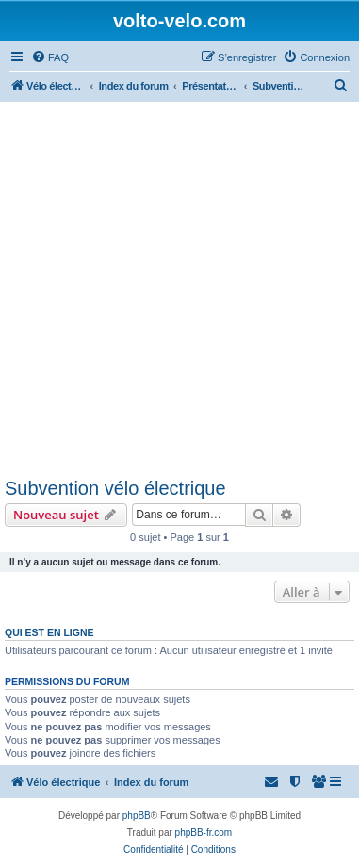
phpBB (137, 816)
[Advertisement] (179, 289)
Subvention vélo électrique (115, 488)
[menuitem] (50, 57)
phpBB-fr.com (204, 833)
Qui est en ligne (49, 632)
